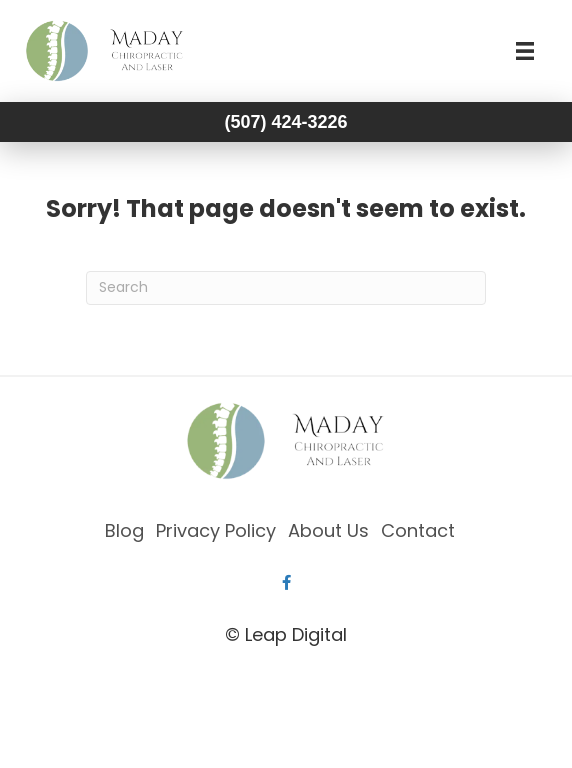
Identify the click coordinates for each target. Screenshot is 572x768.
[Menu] (525, 51)
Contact (418, 530)
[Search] (286, 288)
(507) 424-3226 (285, 122)
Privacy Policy (216, 530)
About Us (328, 530)
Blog (124, 530)
